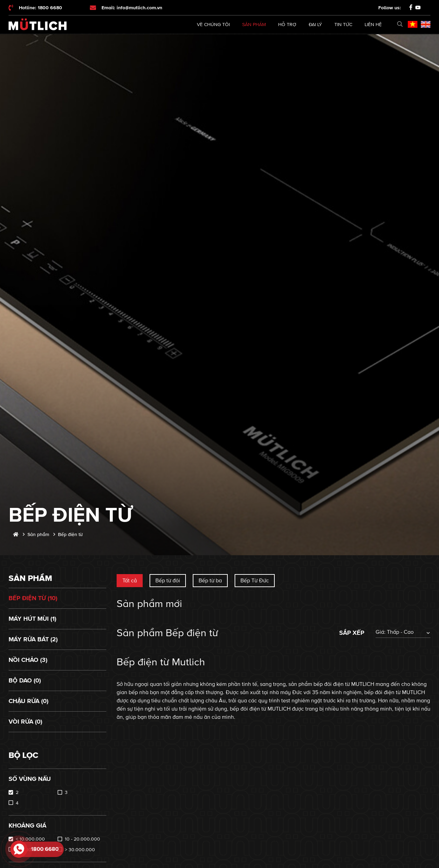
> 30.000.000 (80, 850)
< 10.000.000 (30, 839)
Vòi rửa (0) (25, 722)
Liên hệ (373, 25)
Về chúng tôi (213, 25)
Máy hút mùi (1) (32, 619)
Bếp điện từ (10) (33, 598)
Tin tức (343, 25)
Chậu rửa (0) (28, 701)
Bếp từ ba (210, 581)
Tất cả (130, 581)
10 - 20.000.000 (82, 839)
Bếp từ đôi (168, 581)
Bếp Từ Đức (255, 581)
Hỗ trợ (287, 25)
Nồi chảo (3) (28, 660)
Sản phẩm (254, 25)
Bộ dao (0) (25, 680)
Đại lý (315, 25)
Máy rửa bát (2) (33, 639)
